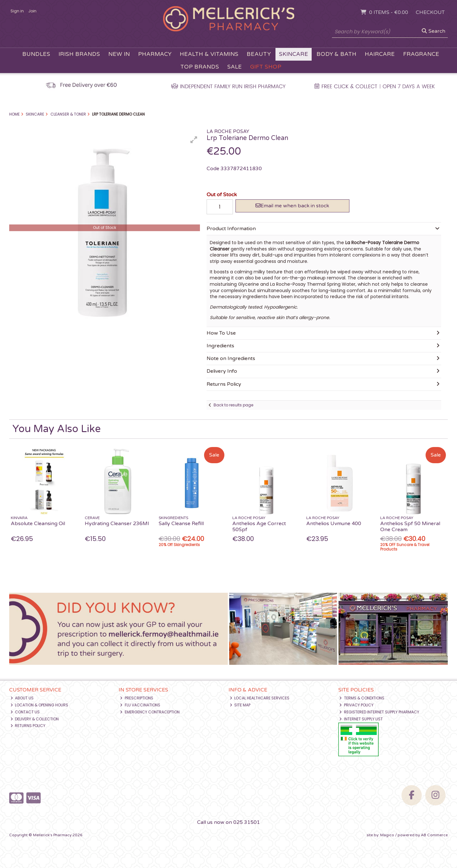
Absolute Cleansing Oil (38, 524)
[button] (194, 140)
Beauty (259, 54)
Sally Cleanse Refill (181, 524)
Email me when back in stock (292, 206)
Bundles (36, 54)
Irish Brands (79, 54)
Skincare (294, 54)
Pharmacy (155, 54)
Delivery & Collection (35, 719)
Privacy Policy (356, 705)
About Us (22, 698)
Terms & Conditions (362, 698)
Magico (387, 835)
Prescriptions (137, 698)
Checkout (430, 12)
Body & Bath (336, 54)
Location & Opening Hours (40, 705)
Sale (235, 67)
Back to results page (233, 405)
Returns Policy (28, 726)
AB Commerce (434, 835)
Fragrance (421, 54)
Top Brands (200, 67)
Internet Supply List (361, 719)
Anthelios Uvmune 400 (334, 524)
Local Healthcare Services (260, 698)
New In (119, 54)
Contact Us (25, 712)
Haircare (380, 54)
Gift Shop (266, 67)
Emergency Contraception (150, 712)
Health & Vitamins (209, 54)
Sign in (17, 11)
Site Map (240, 705)
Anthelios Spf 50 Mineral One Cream (410, 527)
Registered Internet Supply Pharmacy (379, 712)
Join (32, 11)
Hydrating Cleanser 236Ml (117, 524)
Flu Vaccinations (140, 705)
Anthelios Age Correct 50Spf (259, 527)
